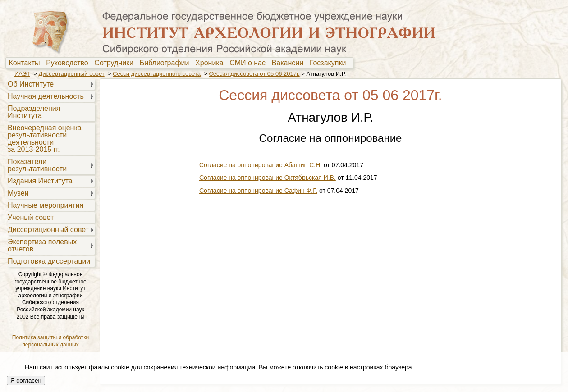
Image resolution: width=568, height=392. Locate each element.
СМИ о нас (250, 63)
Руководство (69, 63)
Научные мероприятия (46, 205)
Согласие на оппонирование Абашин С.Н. (261, 165)
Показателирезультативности (37, 165)
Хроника (211, 63)
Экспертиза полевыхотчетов (42, 245)
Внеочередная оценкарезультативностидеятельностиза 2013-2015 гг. (45, 139)
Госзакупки (330, 63)
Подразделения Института (34, 112)
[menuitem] (26, 63)
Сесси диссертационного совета (157, 74)
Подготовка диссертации (49, 261)
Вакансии (290, 63)
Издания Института (40, 181)
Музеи (18, 193)
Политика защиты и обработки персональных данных (50, 341)
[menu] (50, 172)
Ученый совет (31, 217)
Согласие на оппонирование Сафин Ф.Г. (258, 191)
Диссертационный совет (71, 74)
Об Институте (31, 84)
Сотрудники (116, 63)
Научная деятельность (46, 96)
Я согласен (26, 381)
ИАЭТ (22, 74)
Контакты (26, 63)
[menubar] (179, 63)
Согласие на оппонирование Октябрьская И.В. (268, 178)
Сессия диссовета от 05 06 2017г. (254, 74)
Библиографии (167, 63)
